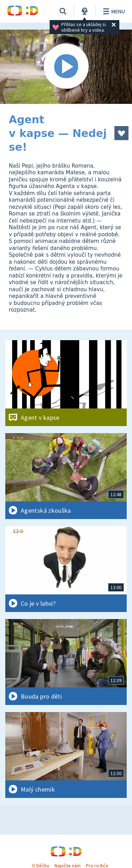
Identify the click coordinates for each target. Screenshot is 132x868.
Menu (113, 11)
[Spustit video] (66, 67)
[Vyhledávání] (63, 11)
